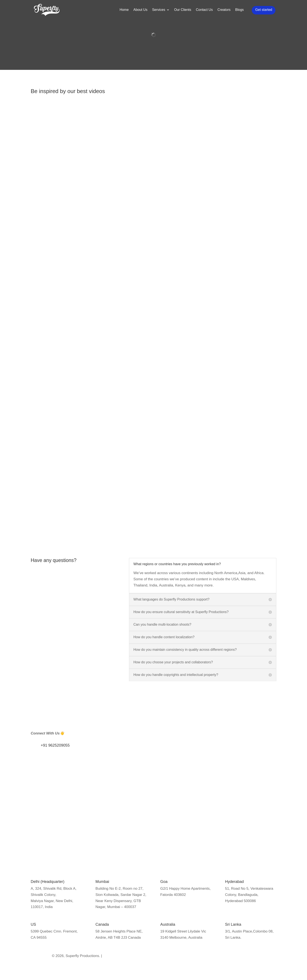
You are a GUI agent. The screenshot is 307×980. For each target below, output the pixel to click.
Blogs (240, 12)
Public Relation (144, 809)
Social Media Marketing (201, 816)
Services (159, 12)
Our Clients (183, 12)
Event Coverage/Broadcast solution (250, 816)
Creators (225, 12)
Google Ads (192, 809)
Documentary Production (253, 803)
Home (125, 12)
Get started (264, 12)
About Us (141, 12)
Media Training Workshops (153, 816)
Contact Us (205, 12)
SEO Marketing (195, 803)
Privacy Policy (93, 798)
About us (88, 805)
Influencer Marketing (148, 803)
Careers (88, 819)
